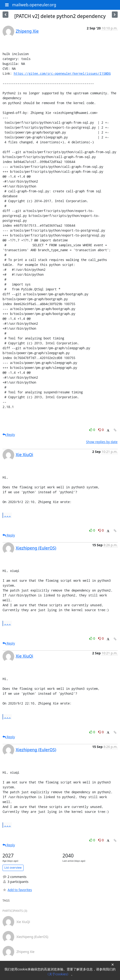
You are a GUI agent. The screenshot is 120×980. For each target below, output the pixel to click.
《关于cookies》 (58, 974)
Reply (9, 435)
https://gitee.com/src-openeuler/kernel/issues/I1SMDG (62, 73)
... (7, 515)
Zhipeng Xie (27, 31)
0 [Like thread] (93, 430)
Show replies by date (102, 442)
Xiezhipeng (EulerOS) (36, 548)
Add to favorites (17, 890)
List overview (13, 868)
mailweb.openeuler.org (34, 5)
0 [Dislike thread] (101, 430)
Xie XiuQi (25, 455)
